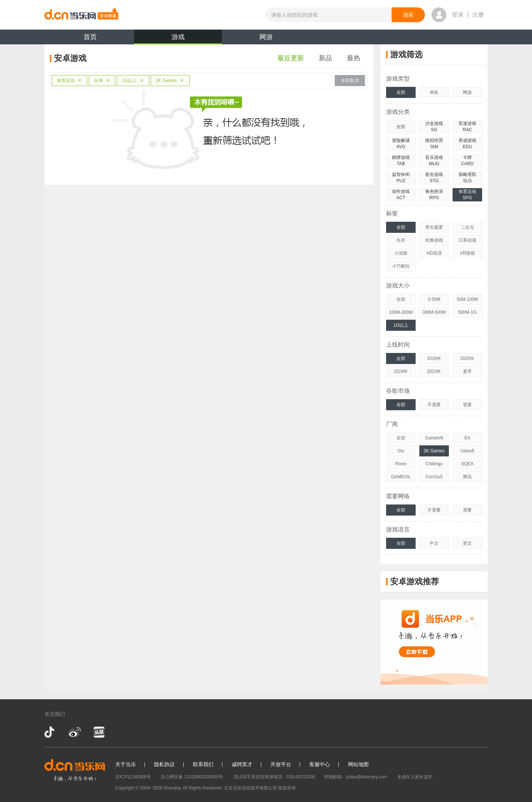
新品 (325, 58)
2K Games (170, 81)
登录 (458, 15)
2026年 (434, 358)
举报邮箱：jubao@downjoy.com (356, 777)
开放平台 (281, 764)
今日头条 (99, 732)
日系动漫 (467, 240)
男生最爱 (434, 227)
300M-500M (434, 312)
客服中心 (320, 764)
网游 (266, 37)
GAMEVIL (401, 477)
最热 (354, 58)
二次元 (467, 227)
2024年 (401, 371)
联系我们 (203, 764)
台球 (102, 81)
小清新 (401, 253)
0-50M (434, 299)
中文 (434, 543)
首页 (90, 37)
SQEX (467, 464)
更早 (467, 371)
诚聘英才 (242, 764)
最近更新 (291, 58)
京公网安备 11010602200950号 (192, 777)
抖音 (50, 732)
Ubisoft (467, 451)
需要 (467, 405)
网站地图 (358, 764)
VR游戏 (468, 253)
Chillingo (434, 464)
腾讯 (467, 477)
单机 (434, 92)
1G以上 (133, 81)
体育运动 (69, 81)
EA (467, 438)
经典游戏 (434, 240)
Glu (401, 451)
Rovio (401, 464)
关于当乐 (126, 764)
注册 (478, 15)
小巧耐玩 (401, 266)
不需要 (434, 405)
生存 (401, 240)
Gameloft (434, 438)
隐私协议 (164, 764)
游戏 (178, 39)
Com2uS (434, 477)
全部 (401, 92)
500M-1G (467, 312)
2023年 (434, 371)
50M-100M (467, 299)
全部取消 (350, 81)
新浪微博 (74, 732)
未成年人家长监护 (415, 777)
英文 (467, 543)
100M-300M (401, 312)
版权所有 (287, 788)
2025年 (468, 358)
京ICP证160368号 (133, 777)
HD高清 (434, 253)
